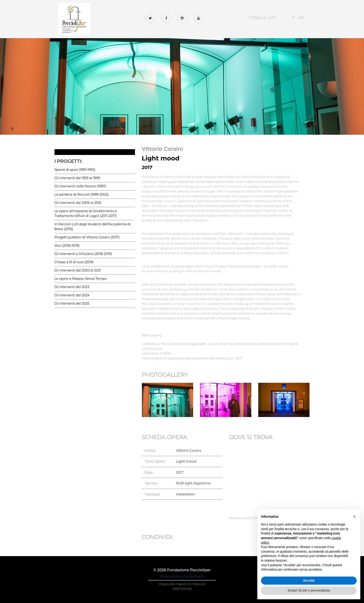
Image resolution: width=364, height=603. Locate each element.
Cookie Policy (194, 576)
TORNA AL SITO (262, 18)
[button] (354, 517)
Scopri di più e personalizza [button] (309, 590)
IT (293, 18)
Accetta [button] (309, 580)
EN (301, 18)
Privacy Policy (170, 576)
